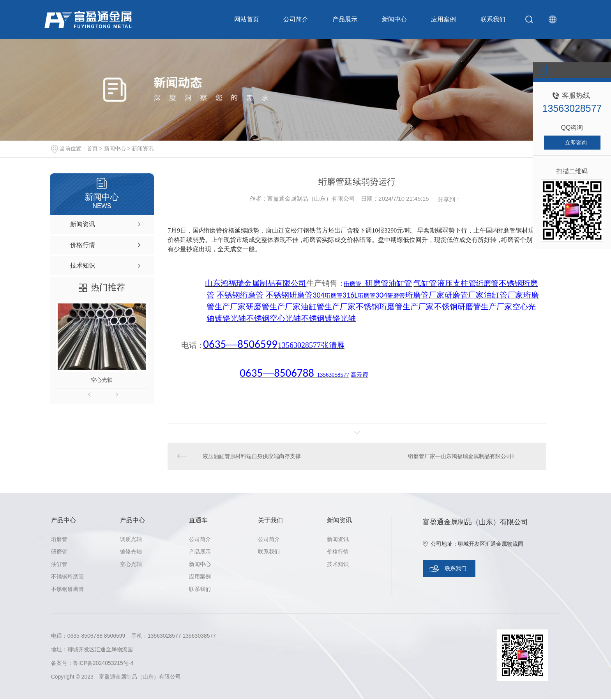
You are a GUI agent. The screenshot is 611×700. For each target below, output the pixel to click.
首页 (92, 148)
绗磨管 (506, 230)
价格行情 (338, 552)
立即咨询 (576, 143)
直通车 (198, 521)
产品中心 (64, 521)
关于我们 (270, 521)
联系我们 (487, 19)
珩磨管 (59, 540)
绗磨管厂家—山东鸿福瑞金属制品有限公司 (459, 457)
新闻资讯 (143, 148)
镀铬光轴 (131, 552)
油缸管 (59, 565)
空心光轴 (102, 380)
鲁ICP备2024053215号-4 (103, 664)
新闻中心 (391, 19)
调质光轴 (131, 540)
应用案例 (439, 19)
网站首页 (248, 19)
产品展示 (344, 19)
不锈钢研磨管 (67, 590)
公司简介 (296, 19)
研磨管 (59, 552)
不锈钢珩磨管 (67, 577)
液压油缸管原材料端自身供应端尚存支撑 (252, 457)
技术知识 (338, 565)
